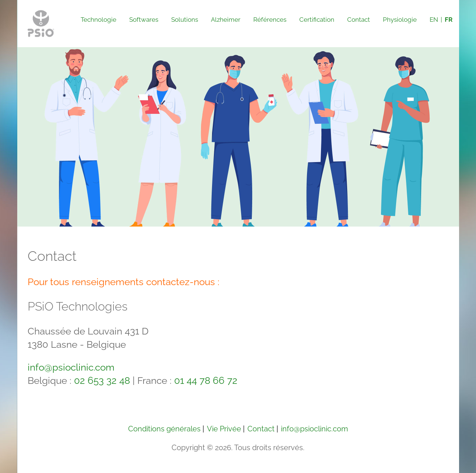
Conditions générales (164, 429)
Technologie (98, 20)
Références (270, 20)
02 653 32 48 (102, 381)
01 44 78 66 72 (206, 381)
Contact (359, 20)
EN (434, 20)
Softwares (144, 20)
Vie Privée (224, 429)
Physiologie (400, 20)
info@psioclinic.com (71, 367)
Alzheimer (226, 20)
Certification (317, 20)
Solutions (185, 20)
